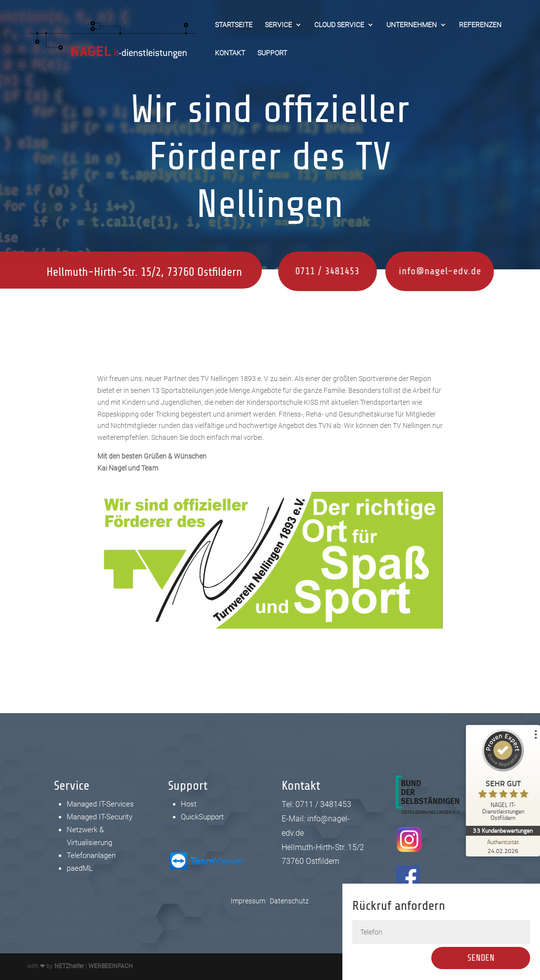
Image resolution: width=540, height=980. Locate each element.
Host (189, 804)
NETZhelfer (69, 966)
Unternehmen (412, 25)
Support (272, 53)
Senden (488, 958)
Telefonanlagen (91, 855)
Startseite (234, 25)
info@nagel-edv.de (409, 271)
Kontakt (230, 53)
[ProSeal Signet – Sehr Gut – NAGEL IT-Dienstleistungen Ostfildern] (503, 777)
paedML (80, 868)
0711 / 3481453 (305, 271)
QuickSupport (202, 817)
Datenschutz (289, 901)
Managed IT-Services (100, 804)
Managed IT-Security (100, 817)
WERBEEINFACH (110, 966)
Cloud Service (339, 25)
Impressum (248, 901)
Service (278, 25)
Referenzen (480, 25)
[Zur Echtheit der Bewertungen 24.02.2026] (503, 846)
